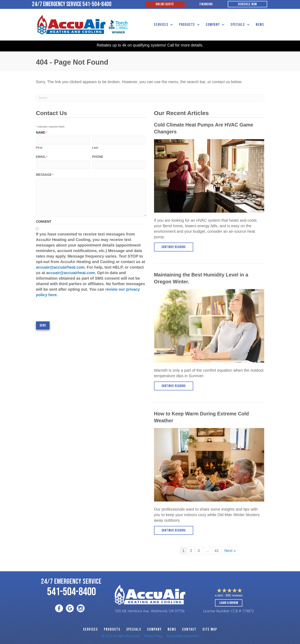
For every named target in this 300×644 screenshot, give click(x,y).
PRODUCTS (112, 629)
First (39, 148)
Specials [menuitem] (238, 25)
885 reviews (234, 595)
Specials (134, 629)
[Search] (150, 98)
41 (217, 551)
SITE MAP (210, 629)
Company (154, 629)
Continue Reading (177, 247)
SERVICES (90, 629)
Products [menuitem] (187, 25)
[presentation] (66, 309)
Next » (230, 551)
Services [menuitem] (161, 25)
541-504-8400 (97, 4)
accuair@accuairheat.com (60, 267)
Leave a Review (229, 603)
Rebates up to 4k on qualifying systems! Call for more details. (150, 45)
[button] (172, 25)
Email (42, 157)
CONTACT (189, 629)
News (172, 629)
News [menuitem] (260, 25)
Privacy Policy (153, 636)
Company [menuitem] (213, 25)
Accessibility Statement (182, 636)
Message (45, 175)
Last (95, 148)
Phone (98, 157)
